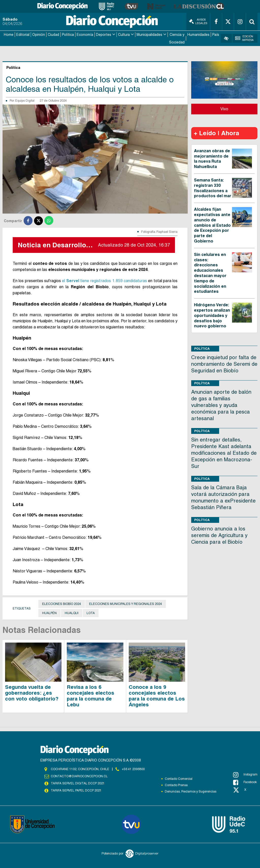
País (216, 35)
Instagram (245, 775)
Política (68, 35)
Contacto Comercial (179, 779)
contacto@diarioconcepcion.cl (79, 776)
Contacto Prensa (176, 785)
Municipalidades (149, 35)
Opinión (39, 35)
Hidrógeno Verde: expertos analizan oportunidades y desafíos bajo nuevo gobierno (212, 315)
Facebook (245, 782)
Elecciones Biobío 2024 (62, 604)
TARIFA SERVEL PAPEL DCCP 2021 (76, 790)
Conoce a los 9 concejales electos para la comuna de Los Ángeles (157, 696)
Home (9, 35)
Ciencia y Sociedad (177, 38)
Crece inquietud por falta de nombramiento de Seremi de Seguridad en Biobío (224, 364)
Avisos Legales (198, 21)
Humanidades (198, 35)
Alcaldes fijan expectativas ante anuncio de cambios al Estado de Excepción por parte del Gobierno (212, 225)
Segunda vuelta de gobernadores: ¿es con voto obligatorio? (32, 693)
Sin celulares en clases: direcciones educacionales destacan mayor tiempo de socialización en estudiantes (210, 273)
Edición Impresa (244, 38)
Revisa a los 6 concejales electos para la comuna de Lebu (91, 696)
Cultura (124, 35)
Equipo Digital (25, 101)
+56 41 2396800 (133, 769)
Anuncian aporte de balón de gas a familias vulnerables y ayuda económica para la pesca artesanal (221, 405)
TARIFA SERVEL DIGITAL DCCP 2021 (78, 783)
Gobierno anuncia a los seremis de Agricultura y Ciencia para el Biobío (219, 535)
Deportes (104, 35)
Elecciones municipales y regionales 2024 (126, 604)
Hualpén (49, 613)
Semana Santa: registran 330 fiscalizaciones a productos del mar (213, 188)
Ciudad (53, 35)
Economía (85, 35)
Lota (91, 613)
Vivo (224, 109)
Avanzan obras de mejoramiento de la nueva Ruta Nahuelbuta (212, 159)
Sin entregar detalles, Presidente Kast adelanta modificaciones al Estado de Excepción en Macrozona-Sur (224, 453)
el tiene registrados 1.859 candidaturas (104, 281)
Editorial (23, 35)
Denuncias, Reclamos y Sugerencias (191, 791)
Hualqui (72, 613)
